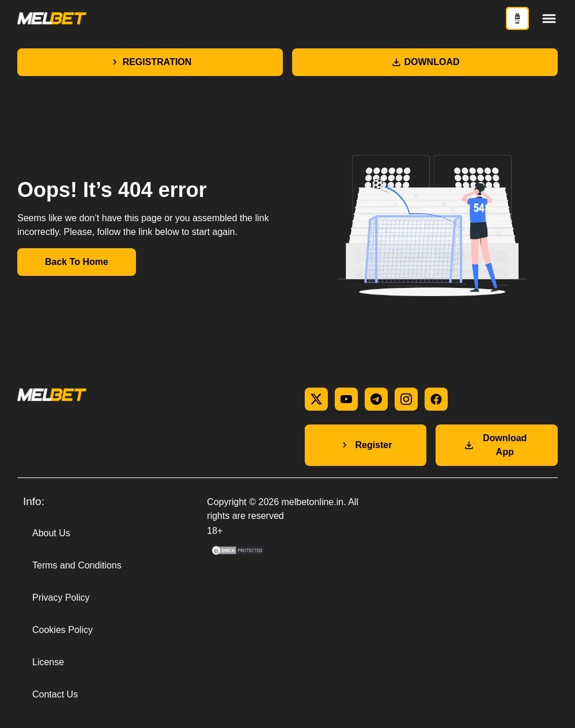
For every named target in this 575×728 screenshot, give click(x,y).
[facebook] (436, 399)
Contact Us (55, 694)
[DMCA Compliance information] (239, 553)
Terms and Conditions (77, 565)
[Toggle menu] (549, 18)
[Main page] (52, 18)
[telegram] (376, 399)
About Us (51, 533)
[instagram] (406, 399)
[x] (316, 399)
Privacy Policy (61, 598)
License (48, 662)
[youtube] (346, 399)
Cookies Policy (63, 630)
